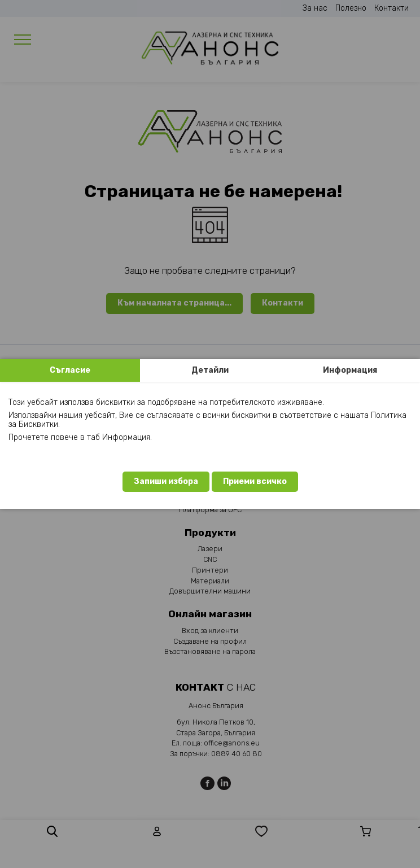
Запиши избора (166, 481)
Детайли (210, 370)
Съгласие (70, 370)
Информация (350, 370)
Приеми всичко (255, 481)
